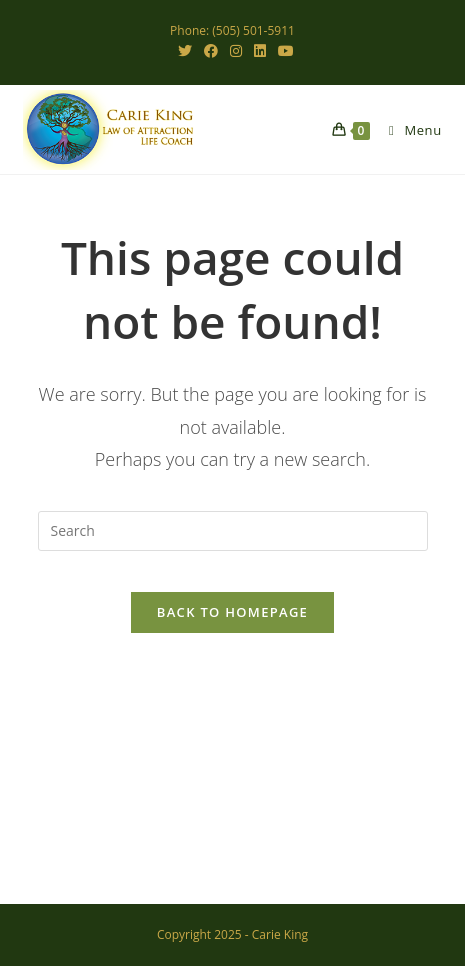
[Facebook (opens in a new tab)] (211, 51)
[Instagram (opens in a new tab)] (236, 51)
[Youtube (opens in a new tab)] (283, 51)
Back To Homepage (232, 612)
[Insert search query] (233, 531)
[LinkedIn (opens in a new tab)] (260, 51)
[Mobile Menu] (408, 130)
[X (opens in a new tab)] (185, 51)
